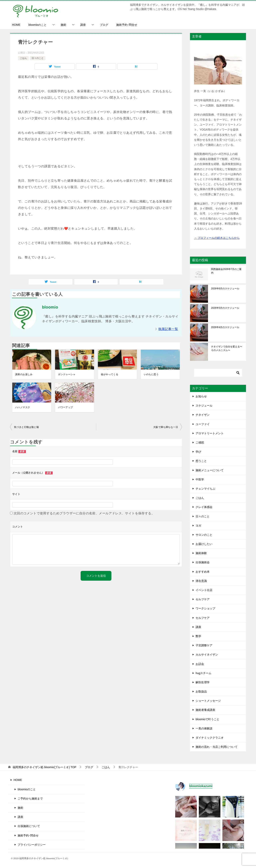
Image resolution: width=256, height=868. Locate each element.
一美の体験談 (204, 728)
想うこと (201, 461)
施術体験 (201, 553)
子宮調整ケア (204, 645)
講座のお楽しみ (24, 374)
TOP (44, 767)
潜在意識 (201, 581)
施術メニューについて (210, 470)
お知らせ (201, 396)
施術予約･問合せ (127, 25)
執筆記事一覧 (168, 329)
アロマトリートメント (210, 433)
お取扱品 (201, 691)
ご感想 (200, 442)
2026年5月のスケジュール (225, 308)
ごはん (23, 58)
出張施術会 (203, 562)
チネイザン (203, 415)
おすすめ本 (203, 572)
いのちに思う (151, 374)
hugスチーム (203, 673)
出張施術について (29, 826)
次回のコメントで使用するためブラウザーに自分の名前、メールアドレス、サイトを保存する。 (84, 513)
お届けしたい (204, 544)
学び (198, 452)
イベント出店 (204, 590)
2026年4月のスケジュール (225, 327)
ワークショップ (205, 608)
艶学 (198, 636)
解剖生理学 (203, 682)
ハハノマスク (23, 407)
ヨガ (198, 526)
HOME (16, 25)
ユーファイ (203, 424)
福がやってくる (109, 374)
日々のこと (38, 58)
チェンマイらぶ (205, 489)
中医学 (200, 479)
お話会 (200, 664)
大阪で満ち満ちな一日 (166, 427)
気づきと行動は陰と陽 (26, 427)
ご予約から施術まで (30, 799)
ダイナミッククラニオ (210, 738)
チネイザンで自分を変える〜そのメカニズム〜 (227, 348)
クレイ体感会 (204, 507)
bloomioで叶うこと (207, 719)
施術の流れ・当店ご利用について (217, 747)
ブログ (104, 25)
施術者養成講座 (205, 710)
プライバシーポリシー (32, 845)
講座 (83, 25)
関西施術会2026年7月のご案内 (226, 271)
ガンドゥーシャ (67, 374)
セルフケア (203, 599)
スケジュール (204, 406)
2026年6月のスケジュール (225, 289)
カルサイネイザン (207, 655)
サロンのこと (204, 535)
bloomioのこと (37, 25)
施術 (63, 25)
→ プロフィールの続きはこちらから (217, 238)
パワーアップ (65, 407)
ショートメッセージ (208, 701)
